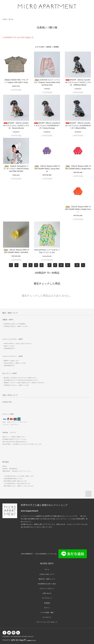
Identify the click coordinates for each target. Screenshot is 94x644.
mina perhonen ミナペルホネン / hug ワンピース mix (78, 210)
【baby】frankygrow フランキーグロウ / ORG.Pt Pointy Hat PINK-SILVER (16, 169)
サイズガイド (47, 579)
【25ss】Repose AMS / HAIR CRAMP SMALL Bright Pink (78, 167)
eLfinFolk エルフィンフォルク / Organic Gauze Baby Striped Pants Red (47, 82)
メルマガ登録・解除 (47, 574)
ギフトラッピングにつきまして (47, 584)
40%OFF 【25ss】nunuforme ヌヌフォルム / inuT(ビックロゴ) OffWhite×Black (78, 82)
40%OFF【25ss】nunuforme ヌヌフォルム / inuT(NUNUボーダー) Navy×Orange (47, 126)
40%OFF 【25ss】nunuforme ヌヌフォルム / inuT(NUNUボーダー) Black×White (78, 126)
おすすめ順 (40, 47)
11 (68, 227)
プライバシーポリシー (47, 551)
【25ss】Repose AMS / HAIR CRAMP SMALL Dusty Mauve (47, 169)
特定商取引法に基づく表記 (47, 546)
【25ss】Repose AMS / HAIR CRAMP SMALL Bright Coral (16, 212)
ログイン (47, 570)
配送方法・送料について (47, 541)
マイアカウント (47, 560)
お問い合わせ (47, 555)
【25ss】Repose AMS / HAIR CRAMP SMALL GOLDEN (47, 210)
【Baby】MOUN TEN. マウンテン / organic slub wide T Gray (16, 81)
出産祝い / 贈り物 (8, 19)
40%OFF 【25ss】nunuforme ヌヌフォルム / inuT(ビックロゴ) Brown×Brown (16, 126)
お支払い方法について (47, 536)
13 (77, 227)
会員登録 (47, 565)
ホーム (47, 531)
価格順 (49, 47)
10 (61, 227)
